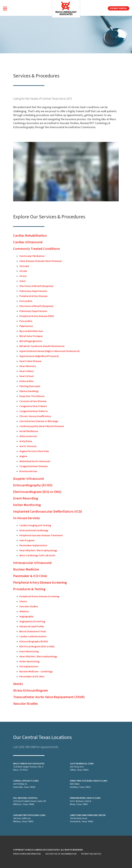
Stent (23, 281)
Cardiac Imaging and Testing (35, 525)
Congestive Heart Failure (33, 406)
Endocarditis (26, 381)
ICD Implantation (29, 667)
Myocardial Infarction (31, 331)
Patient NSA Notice (91, 854)
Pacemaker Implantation (33, 545)
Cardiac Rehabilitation (30, 236)
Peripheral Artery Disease (33, 296)
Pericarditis (26, 301)
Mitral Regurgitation (31, 341)
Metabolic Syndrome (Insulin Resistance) (42, 346)
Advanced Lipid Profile (32, 626)
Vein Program (27, 540)
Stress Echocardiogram (31, 690)
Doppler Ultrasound (28, 479)
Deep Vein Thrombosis (32, 396)
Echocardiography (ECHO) (33, 485)
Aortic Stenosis (28, 446)
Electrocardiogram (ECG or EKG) (37, 492)
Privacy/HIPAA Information (27, 854)
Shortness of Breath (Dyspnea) (36, 286)
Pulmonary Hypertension (33, 291)
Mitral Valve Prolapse (31, 336)
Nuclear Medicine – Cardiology (36, 672)
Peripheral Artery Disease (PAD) (37, 316)
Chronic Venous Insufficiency (35, 416)
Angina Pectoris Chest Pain (34, 451)
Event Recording (26, 498)
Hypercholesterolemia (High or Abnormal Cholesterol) (49, 351)
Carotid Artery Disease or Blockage (39, 421)
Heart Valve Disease (30, 361)
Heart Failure (27, 371)
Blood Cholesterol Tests (33, 631)
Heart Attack (27, 376)
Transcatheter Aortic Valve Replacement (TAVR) (49, 697)
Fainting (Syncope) (30, 386)
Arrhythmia (26, 441)
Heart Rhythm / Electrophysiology (38, 550)
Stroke (23, 271)
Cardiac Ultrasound (28, 242)
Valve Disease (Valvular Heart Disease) (41, 261)
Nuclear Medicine (26, 569)
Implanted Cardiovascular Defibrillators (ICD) (48, 512)
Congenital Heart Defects (34, 411)
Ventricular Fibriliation (32, 256)
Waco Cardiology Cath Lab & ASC (37, 555)
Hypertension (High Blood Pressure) (39, 356)
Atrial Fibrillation (29, 431)
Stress (23, 276)
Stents (23, 601)
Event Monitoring (29, 652)
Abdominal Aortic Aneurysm (35, 461)
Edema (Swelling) (29, 391)
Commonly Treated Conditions (37, 249)
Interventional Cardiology (34, 530)
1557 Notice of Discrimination (61, 854)
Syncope (24, 266)
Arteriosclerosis (28, 471)
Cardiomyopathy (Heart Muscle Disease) (42, 426)
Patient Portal (119, 8)
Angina (23, 456)
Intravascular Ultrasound (32, 563)
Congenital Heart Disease (34, 466)
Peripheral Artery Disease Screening (40, 583)
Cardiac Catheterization (33, 636)
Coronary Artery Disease (33, 401)
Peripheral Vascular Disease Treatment (41, 535)
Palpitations (26, 326)
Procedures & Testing (29, 589)
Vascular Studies (29, 606)
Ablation (24, 611)
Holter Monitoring (27, 505)
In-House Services (27, 518)
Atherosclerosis (28, 436)
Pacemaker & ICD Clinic (30, 576)
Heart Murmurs (28, 366)
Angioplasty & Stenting (32, 621)
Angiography (27, 616)
